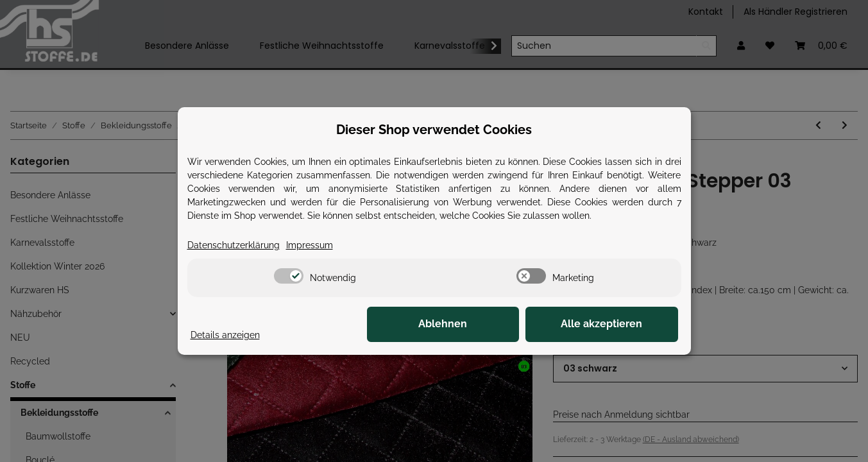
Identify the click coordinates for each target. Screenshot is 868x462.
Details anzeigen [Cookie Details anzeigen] (225, 335)
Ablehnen (479, 324)
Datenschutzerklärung (234, 245)
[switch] (289, 276)
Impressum (310, 245)
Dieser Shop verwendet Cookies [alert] (434, 130)
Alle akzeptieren (614, 324)
